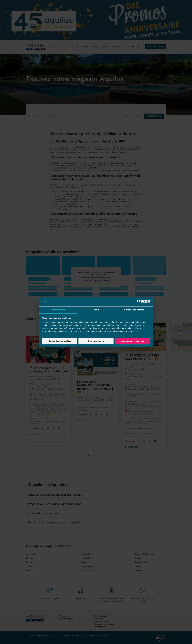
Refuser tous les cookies (60, 341)
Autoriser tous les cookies (132, 341)
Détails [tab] (96, 310)
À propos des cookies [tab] (134, 310)
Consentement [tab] (58, 310)
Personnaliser (96, 341)
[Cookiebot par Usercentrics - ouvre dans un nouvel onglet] (139, 302)
